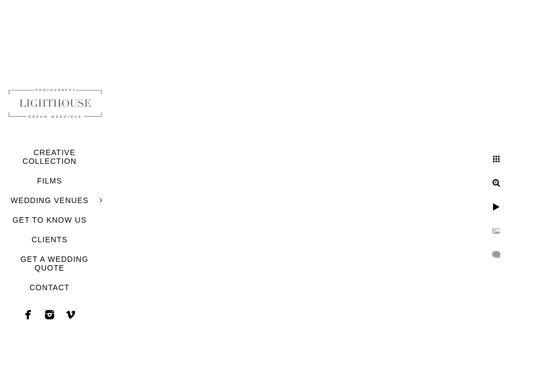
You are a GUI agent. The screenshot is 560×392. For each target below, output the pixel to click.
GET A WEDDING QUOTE (55, 264)
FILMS (50, 181)
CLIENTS (50, 240)
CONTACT (50, 287)
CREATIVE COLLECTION (49, 157)
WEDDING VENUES (49, 200)
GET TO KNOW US (50, 220)
